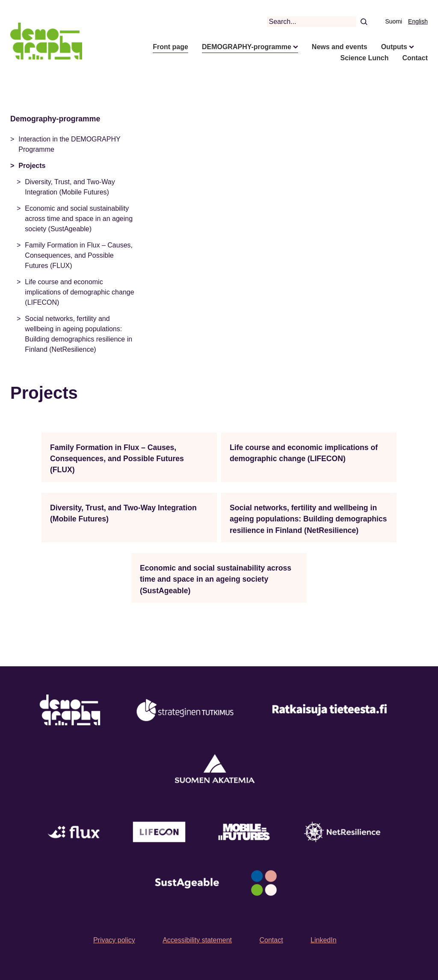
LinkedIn (324, 940)
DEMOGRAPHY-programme (247, 47)
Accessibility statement (197, 940)
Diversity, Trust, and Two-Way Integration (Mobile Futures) (70, 187)
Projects (32, 166)
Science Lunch (365, 58)
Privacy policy (114, 940)
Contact (415, 58)
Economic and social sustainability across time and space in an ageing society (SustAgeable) (79, 219)
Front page (170, 47)
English (418, 21)
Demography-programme (55, 119)
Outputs (394, 47)
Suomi (394, 21)
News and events (340, 47)
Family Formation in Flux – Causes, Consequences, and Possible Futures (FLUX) (79, 255)
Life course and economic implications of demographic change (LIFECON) (79, 292)
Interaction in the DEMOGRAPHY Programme (69, 144)
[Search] (364, 21)
